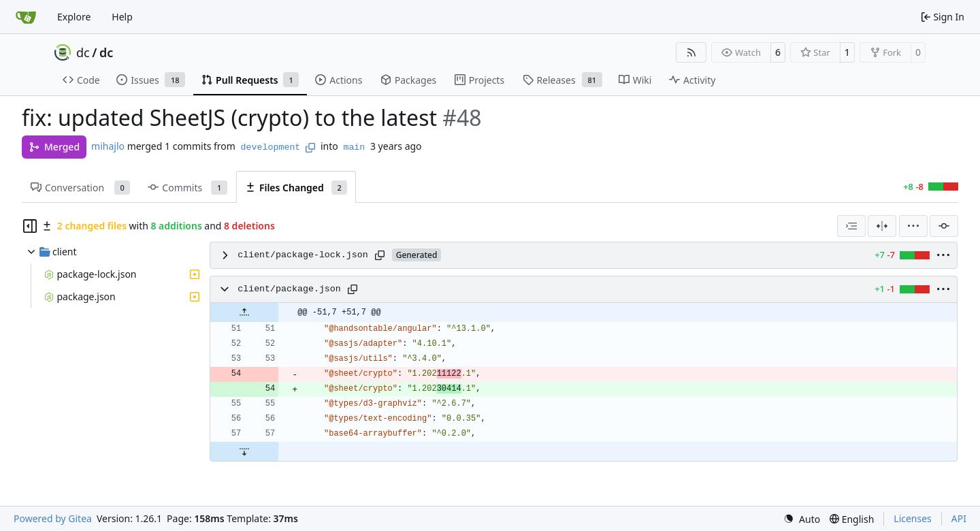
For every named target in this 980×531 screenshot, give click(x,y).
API (959, 518)
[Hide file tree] (30, 226)
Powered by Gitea (53, 518)
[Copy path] (380, 255)
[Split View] (882, 226)
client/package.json (289, 289)
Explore (74, 17)
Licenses (913, 518)
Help (122, 17)
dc (83, 52)
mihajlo (108, 146)
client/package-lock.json (303, 255)
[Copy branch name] (310, 148)
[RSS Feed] (691, 52)
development (271, 147)
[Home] (26, 17)
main (354, 147)
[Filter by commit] (944, 226)
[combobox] (851, 226)
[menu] (913, 226)
